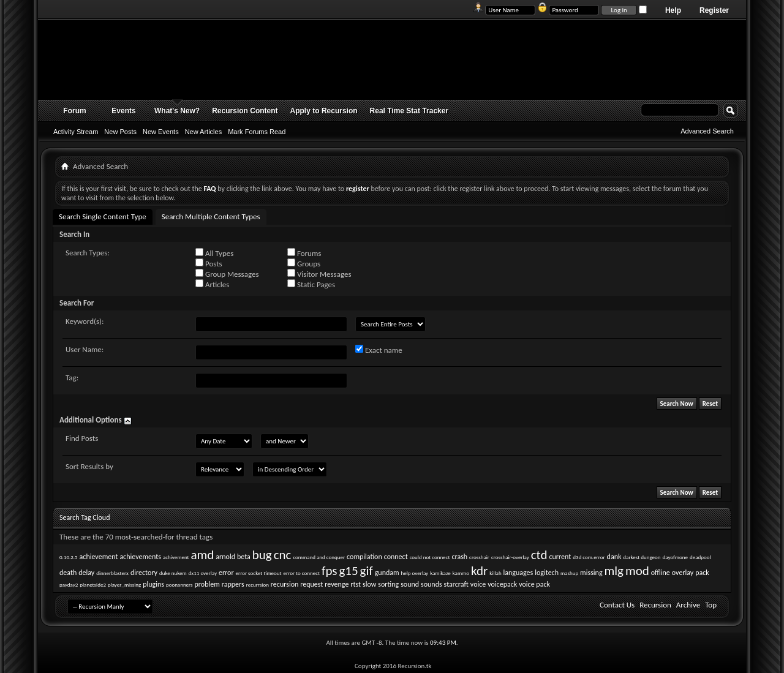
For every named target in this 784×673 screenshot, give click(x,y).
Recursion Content (245, 111)
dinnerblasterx (112, 573)
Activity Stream (76, 132)
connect (396, 557)
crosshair (479, 557)
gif (367, 571)
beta (244, 557)
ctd (539, 555)
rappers (233, 584)
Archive (688, 605)
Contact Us (617, 605)
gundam (387, 573)
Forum (74, 111)
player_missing (124, 585)
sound (410, 584)
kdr (479, 571)
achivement (176, 557)
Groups (304, 263)
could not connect (430, 557)
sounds (432, 584)
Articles (212, 284)
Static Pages (311, 284)
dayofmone (675, 557)
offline (661, 573)
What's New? (177, 111)
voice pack (534, 584)
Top (711, 605)
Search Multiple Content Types (211, 216)
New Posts (120, 132)
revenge (337, 584)
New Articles (204, 132)
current (560, 557)
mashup (569, 573)
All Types (214, 253)
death (68, 573)
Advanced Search (707, 131)
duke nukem (173, 573)
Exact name (379, 350)
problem (207, 584)
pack (702, 573)
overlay (683, 573)
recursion (285, 584)
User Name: (85, 349)
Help (673, 10)
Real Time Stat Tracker (409, 111)
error (226, 573)
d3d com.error (589, 557)
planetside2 (93, 585)
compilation (364, 557)
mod (637, 571)
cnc (283, 555)
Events (123, 111)
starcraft (456, 584)
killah (495, 573)
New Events (161, 132)
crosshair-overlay (510, 557)
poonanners (179, 585)
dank (614, 557)
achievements (140, 557)
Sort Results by (89, 466)
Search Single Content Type (103, 216)
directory (144, 573)
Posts (209, 263)
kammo (461, 573)
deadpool (700, 557)
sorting (388, 584)
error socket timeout (259, 573)
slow (369, 584)
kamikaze (440, 573)
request (311, 584)
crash (459, 557)
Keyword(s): (85, 321)
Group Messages (227, 274)
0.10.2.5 (69, 557)
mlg (614, 571)
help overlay (415, 573)
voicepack (502, 584)
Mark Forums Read (257, 132)
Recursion (655, 605)
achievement (99, 557)
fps (330, 571)
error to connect (302, 573)
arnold (225, 557)
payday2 (69, 585)
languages (518, 573)
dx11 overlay (203, 573)
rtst (356, 584)
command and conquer (319, 557)
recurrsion (258, 585)
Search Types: (88, 253)
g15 (348, 571)
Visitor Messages (319, 274)
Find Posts (82, 438)
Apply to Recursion (324, 111)
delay (86, 573)
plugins (153, 584)
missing (591, 573)
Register (714, 10)
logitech (547, 573)
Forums (304, 253)
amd (203, 555)
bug (262, 555)
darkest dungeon (642, 557)
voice (478, 584)
